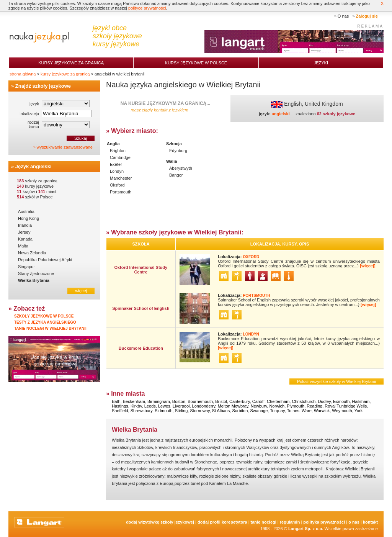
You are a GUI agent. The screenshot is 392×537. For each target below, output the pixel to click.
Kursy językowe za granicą (71, 63)
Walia (171, 161)
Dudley (324, 401)
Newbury (259, 406)
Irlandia (25, 225)
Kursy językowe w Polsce (196, 63)
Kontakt (370, 522)
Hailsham (361, 401)
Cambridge (120, 157)
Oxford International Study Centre (141, 270)
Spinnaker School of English (141, 308)
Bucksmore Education (141, 348)
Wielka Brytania (34, 280)
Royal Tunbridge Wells (346, 406)
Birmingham (159, 401)
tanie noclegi (264, 522)
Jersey (24, 232)
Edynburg (178, 151)
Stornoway (200, 411)
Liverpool (181, 406)
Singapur (26, 267)
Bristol (221, 401)
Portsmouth (121, 192)
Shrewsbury (141, 411)
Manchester (121, 178)
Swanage (259, 411)
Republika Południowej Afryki (45, 260)
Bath (116, 401)
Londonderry (204, 406)
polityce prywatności (147, 8)
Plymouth (296, 406)
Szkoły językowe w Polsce (44, 316)
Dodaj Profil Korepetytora (222, 522)
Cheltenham (278, 401)
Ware (307, 411)
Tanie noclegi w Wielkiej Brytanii (50, 328)
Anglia (113, 144)
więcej (81, 291)
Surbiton (240, 411)
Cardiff (258, 401)
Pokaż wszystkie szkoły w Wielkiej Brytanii (336, 381)
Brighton (118, 151)
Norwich (277, 406)
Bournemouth (200, 401)
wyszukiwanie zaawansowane (65, 147)
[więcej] (367, 266)
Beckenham (134, 401)
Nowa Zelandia (32, 253)
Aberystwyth (181, 168)
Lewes (164, 406)
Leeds (150, 406)
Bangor (176, 175)
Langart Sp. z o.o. (306, 529)
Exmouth (341, 401)
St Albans (221, 411)
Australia (26, 211)
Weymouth (342, 411)
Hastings (120, 406)
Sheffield (120, 411)
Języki (321, 63)
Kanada (25, 239)
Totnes (293, 411)
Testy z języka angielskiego (45, 322)
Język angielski (33, 166)
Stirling (181, 411)
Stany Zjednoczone (36, 273)
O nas (343, 16)
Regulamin (290, 522)
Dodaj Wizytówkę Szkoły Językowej (160, 522)
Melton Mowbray (233, 406)
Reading (314, 406)
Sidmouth (163, 411)
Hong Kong (29, 218)
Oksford (117, 185)
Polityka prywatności (324, 522)
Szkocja (174, 144)
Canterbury (240, 401)
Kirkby (136, 406)
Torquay (277, 411)
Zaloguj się (367, 16)
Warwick (322, 411)
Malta (23, 246)
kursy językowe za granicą (65, 74)
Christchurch (304, 401)
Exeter (116, 164)
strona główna (23, 74)
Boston (179, 401)
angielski (281, 114)
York (359, 411)
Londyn (117, 171)
